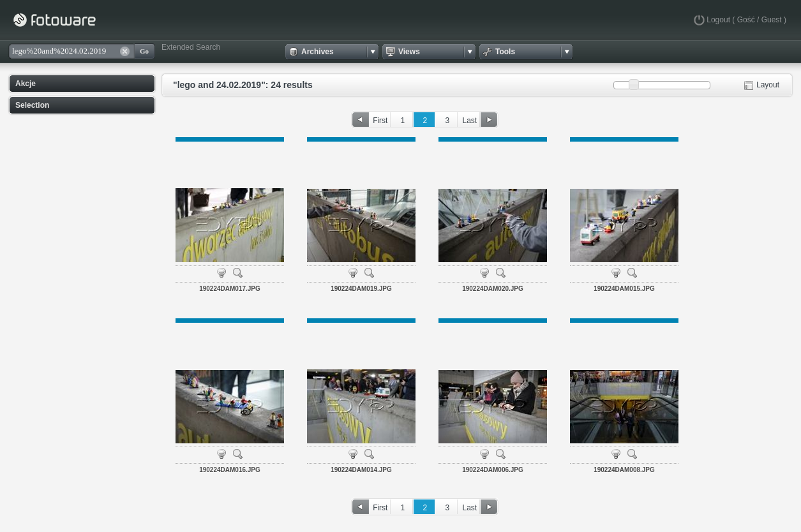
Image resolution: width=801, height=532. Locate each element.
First (380, 121)
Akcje (26, 84)
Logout (718, 20)
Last (469, 121)
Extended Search (191, 47)
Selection (32, 105)
